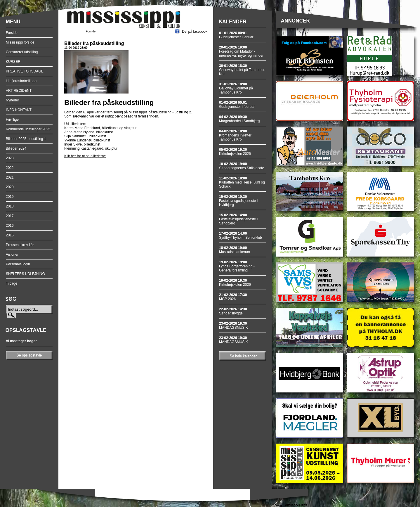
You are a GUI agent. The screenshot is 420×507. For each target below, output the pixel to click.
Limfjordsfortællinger (22, 81)
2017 (10, 216)
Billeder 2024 (16, 148)
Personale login (18, 264)
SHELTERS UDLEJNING (25, 274)
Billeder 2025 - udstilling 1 (26, 139)
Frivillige (12, 120)
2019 (10, 197)
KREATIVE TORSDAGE (25, 71)
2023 (10, 158)
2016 (10, 226)
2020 (10, 187)
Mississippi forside (20, 42)
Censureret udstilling (22, 52)
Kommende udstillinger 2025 (28, 129)
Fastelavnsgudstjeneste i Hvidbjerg (238, 201)
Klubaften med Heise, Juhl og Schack (242, 182)
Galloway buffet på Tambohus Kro (242, 70)
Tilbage (12, 283)
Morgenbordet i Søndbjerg (239, 119)
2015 (10, 235)
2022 (10, 168)
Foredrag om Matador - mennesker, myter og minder (241, 51)
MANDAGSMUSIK (234, 326)
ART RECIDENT (19, 91)
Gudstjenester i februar (237, 105)
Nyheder (12, 100)
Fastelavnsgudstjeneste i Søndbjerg (238, 219)
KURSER (13, 62)
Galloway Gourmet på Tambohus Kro (236, 88)
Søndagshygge (233, 311)
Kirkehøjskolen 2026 (235, 152)
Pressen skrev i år (20, 245)
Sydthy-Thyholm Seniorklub (241, 236)
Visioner (12, 255)
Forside (12, 33)
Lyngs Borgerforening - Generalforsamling (237, 266)
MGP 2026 (233, 297)
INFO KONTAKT (19, 110)
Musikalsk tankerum (235, 250)
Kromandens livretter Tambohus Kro (235, 135)
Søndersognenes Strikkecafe (242, 166)
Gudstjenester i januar (236, 35)
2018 (10, 206)
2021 (10, 177)
